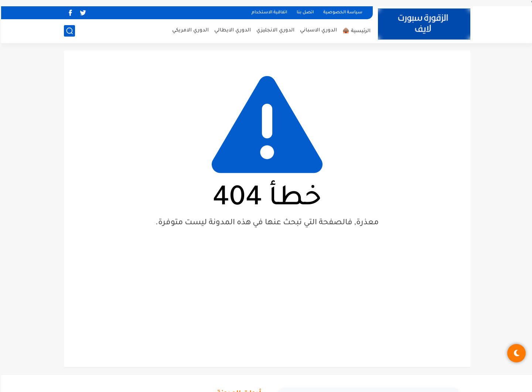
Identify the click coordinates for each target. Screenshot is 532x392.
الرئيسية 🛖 (355, 31)
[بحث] (68, 31)
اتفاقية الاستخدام (268, 13)
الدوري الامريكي (189, 30)
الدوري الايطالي (231, 30)
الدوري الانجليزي (274, 30)
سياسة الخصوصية (342, 13)
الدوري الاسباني (317, 30)
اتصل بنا (304, 13)
